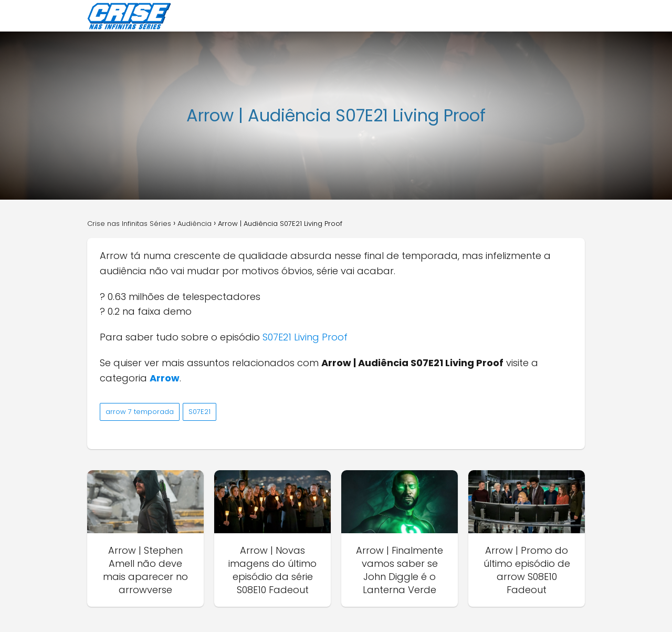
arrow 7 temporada (140, 412)
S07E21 (199, 412)
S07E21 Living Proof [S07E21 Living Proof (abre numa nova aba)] (305, 337)
